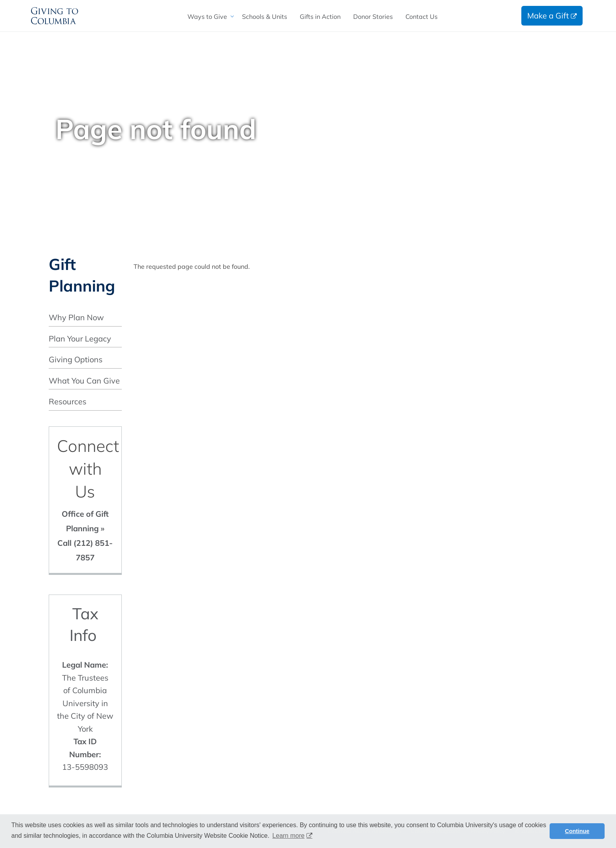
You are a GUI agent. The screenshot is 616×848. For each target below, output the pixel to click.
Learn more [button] (288, 836)
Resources (68, 401)
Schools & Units (265, 17)
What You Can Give (84, 381)
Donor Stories (373, 17)
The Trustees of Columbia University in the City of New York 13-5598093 (85, 716)
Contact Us (422, 17)
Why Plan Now (76, 317)
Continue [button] (577, 831)
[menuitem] (208, 17)
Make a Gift (548, 16)
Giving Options (76, 359)
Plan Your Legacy (80, 339)
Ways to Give (207, 17)
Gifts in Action (320, 17)
